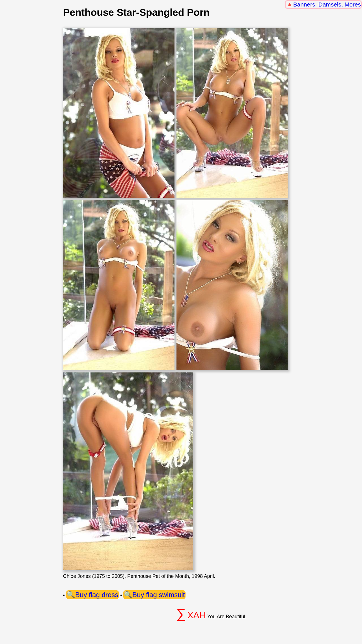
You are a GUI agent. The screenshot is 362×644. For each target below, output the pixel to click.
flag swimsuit (165, 595)
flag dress (104, 595)
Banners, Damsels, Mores (327, 4)
